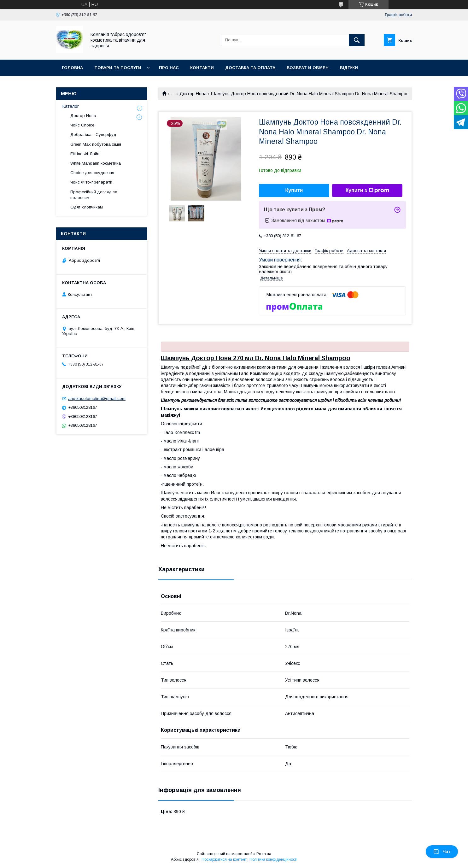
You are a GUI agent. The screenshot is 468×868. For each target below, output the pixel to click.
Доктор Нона (193, 94)
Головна (72, 68)
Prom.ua (264, 854)
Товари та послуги (118, 68)
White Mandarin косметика (96, 163)
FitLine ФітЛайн (85, 154)
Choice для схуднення (92, 173)
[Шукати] (357, 40)
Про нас (169, 68)
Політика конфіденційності (273, 859)
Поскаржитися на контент (224, 859)
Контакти (202, 68)
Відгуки (349, 68)
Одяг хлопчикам (87, 207)
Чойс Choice (82, 125)
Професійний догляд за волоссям (94, 195)
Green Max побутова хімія (96, 144)
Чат (442, 852)
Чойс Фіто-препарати (91, 182)
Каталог (71, 106)
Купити (294, 190)
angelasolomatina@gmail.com (97, 399)
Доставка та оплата (250, 68)
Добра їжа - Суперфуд (93, 135)
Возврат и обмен (308, 68)
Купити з (367, 191)
